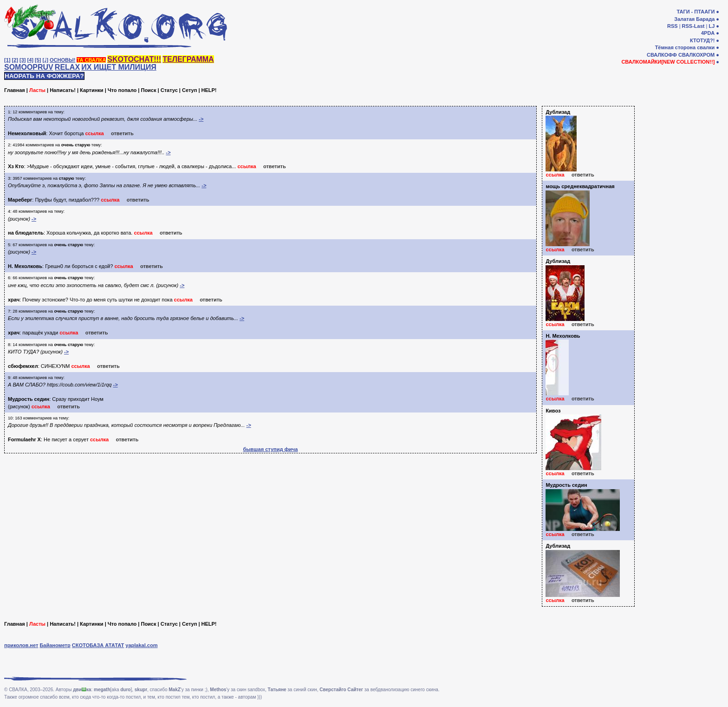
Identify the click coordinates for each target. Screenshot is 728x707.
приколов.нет (21, 645)
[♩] (45, 60)
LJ (712, 26)
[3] (23, 60)
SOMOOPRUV (29, 67)
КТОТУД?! (702, 40)
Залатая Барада (694, 19)
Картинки (92, 90)
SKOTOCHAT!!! (134, 59)
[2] (15, 60)
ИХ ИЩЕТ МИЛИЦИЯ (119, 67)
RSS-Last (693, 26)
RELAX (67, 67)
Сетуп (189, 90)
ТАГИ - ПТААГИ (695, 12)
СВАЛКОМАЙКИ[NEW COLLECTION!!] (668, 62)
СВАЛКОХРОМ (696, 55)
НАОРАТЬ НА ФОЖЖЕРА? (44, 76)
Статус (169, 90)
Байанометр (55, 645)
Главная (15, 90)
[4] (30, 60)
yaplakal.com (141, 645)
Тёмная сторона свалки (685, 47)
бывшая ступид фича (270, 449)
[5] (38, 60)
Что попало (122, 90)
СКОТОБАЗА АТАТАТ (98, 645)
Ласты (37, 90)
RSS (673, 26)
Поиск (148, 90)
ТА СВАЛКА (91, 60)
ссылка (94, 133)
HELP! (209, 90)
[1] (7, 60)
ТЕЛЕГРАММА (188, 59)
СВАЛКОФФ (662, 55)
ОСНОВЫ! (62, 60)
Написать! (63, 90)
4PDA (708, 33)
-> (201, 119)
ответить (122, 133)
